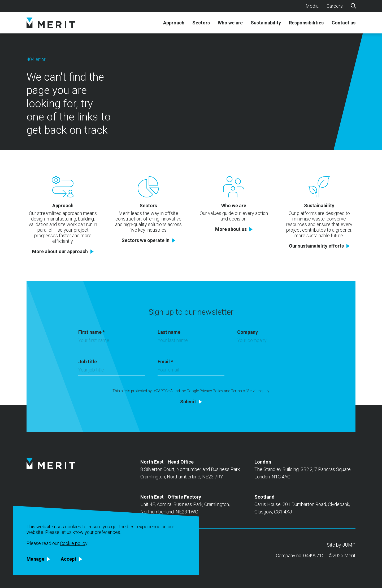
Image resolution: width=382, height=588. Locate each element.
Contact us (344, 23)
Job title (88, 362)
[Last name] (191, 342)
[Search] (353, 6)
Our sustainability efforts (316, 246)
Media (312, 6)
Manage (35, 559)
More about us (231, 229)
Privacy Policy (211, 391)
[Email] (191, 371)
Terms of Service (245, 391)
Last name (169, 332)
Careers (335, 6)
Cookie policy (74, 543)
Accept (69, 559)
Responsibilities (306, 23)
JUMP (349, 545)
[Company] (270, 342)
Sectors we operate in (146, 240)
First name (92, 332)
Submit (188, 402)
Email (165, 362)
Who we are (230, 23)
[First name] (112, 342)
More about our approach (60, 252)
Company (248, 332)
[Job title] (112, 371)
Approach (174, 23)
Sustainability (266, 23)
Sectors (201, 23)
